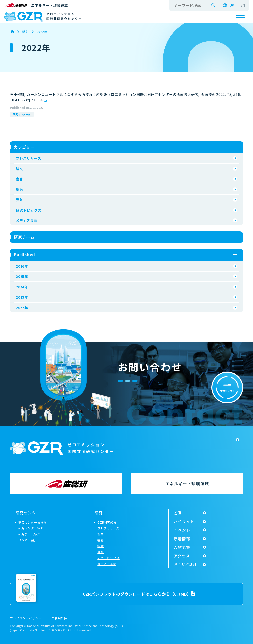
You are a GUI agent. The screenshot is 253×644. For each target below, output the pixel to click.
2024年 (22, 287)
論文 (20, 169)
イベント (182, 530)
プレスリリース (29, 158)
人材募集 (182, 547)
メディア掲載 (27, 220)
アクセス (182, 556)
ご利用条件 (59, 618)
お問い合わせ (186, 564)
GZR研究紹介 (107, 522)
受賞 (20, 200)
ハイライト (184, 521)
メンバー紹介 (28, 540)
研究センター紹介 (31, 528)
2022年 (22, 308)
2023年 (22, 297)
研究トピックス (29, 210)
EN (243, 5)
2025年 (22, 276)
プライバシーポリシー (26, 618)
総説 (20, 189)
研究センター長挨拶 (32, 522)
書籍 (20, 179)
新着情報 (182, 539)
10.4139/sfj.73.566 (26, 100)
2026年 (22, 266)
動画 (178, 513)
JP (232, 5)
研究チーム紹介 (29, 534)
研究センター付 (22, 114)
